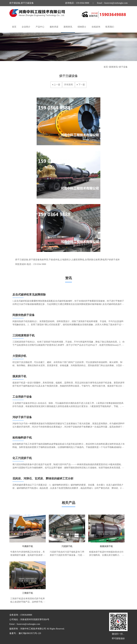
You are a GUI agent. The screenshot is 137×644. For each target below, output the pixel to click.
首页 (14, 27)
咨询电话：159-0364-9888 (77, 3)
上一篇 (57, 85)
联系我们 (110, 27)
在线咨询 (96, 27)
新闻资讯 (68, 27)
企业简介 (26, 27)
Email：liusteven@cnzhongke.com (112, 3)
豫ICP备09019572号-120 (29, 633)
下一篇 (82, 85)
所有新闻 (68, 85)
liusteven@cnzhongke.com (28, 624)
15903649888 (26, 615)
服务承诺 (54, 27)
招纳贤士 (82, 27)
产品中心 (40, 27)
